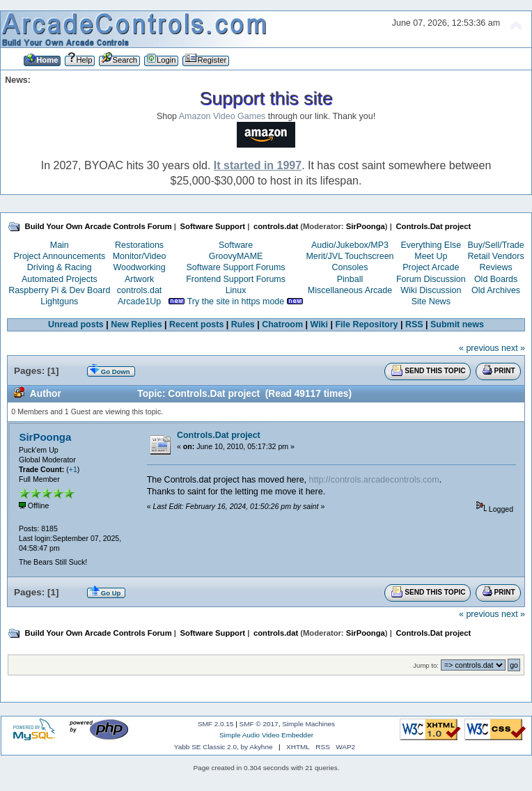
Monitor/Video (140, 256)
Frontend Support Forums (236, 279)
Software (236, 245)
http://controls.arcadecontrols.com (374, 480)
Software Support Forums (236, 267)
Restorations (139, 245)
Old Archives (496, 290)
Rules (243, 324)
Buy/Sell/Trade (495, 245)
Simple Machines (308, 724)
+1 (73, 469)
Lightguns (59, 301)
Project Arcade (431, 267)
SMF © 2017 (259, 724)
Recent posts (196, 324)
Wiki (320, 324)
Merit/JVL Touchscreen (350, 256)
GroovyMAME (236, 256)
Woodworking (139, 267)
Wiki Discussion (431, 290)
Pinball (350, 279)
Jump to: (426, 665)
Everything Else (431, 245)
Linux (236, 290)
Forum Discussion (431, 279)
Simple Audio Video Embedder (266, 735)
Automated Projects (60, 279)
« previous (479, 348)
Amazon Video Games (222, 116)
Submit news (457, 324)
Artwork (139, 279)
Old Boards (496, 279)
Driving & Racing (60, 267)
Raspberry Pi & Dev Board (59, 290)
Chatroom (282, 324)
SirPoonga (366, 226)
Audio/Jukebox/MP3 (350, 245)
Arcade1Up (139, 301)
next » (513, 348)
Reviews (496, 267)
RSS (414, 324)
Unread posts (76, 324)
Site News (431, 301)
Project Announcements (59, 256)
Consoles (350, 267)
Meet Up (431, 256)
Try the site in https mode (236, 301)
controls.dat (139, 290)
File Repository (366, 324)
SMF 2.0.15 (216, 724)
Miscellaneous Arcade (350, 290)
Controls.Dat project (219, 435)
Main (60, 245)
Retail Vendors (496, 256)
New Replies (136, 324)
